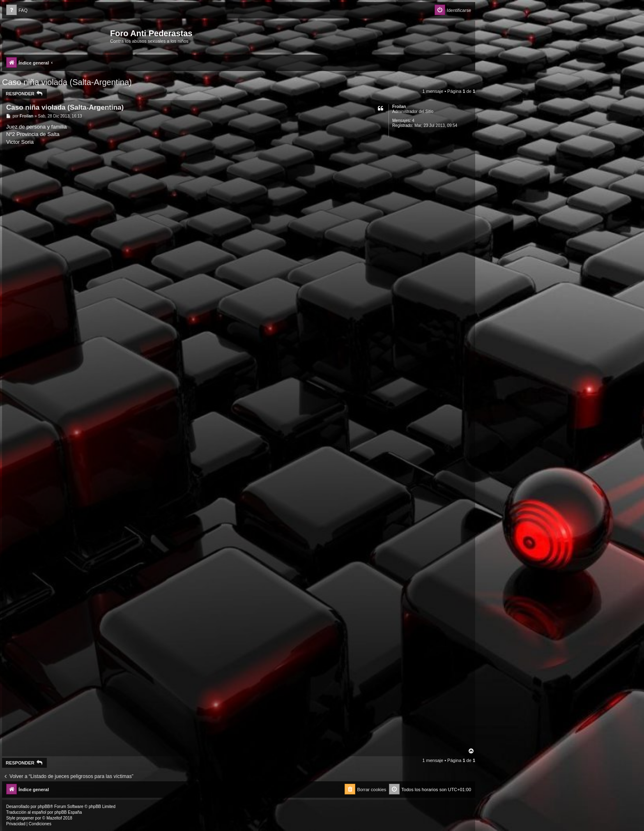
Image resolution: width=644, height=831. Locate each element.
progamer (25, 818)
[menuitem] (17, 10)
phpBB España (68, 812)
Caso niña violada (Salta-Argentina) (67, 82)
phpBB (44, 807)
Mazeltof (54, 818)
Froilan (399, 107)
